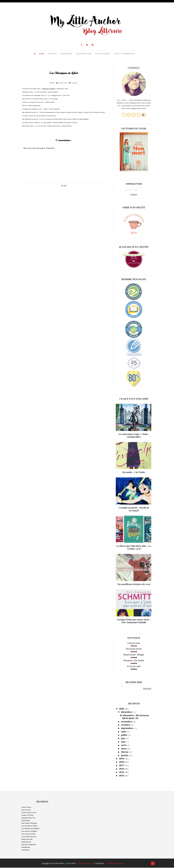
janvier (125, 756)
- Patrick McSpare (43, 123)
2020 (122, 709)
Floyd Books (26, 821)
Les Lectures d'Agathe (29, 831)
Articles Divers (102, 54)
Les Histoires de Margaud (30, 829)
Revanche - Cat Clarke (134, 473)
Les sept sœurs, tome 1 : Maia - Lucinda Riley (134, 436)
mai (123, 742)
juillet (124, 735)
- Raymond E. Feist (45, 89)
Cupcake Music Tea (28, 818)
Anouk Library (26, 808)
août (124, 732)
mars (124, 749)
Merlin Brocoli (26, 842)
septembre (127, 729)
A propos (52, 54)
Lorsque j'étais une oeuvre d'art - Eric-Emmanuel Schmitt (134, 621)
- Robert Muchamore (31, 106)
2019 (122, 759)
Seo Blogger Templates (115, 864)
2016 (122, 769)
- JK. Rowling (40, 99)
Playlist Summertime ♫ (124, 54)
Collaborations (83, 54)
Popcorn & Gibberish (29, 845)
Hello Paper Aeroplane (29, 824)
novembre (127, 722)
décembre (127, 712)
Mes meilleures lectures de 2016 (134, 584)
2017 (122, 766)
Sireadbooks (26, 848)
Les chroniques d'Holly (29, 826)
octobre (126, 725)
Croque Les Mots (27, 816)
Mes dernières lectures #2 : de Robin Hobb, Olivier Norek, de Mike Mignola (56, 119)
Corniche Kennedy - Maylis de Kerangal (134, 509)
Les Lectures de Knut (29, 837)
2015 (122, 772)
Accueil (64, 186)
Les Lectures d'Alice (28, 834)
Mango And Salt (27, 840)
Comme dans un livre (29, 813)
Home (41, 54)
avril (124, 745)
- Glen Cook (46, 96)
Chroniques (66, 54)
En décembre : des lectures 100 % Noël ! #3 (134, 717)
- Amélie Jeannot (38, 102)
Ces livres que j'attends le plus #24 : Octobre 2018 (134, 548)
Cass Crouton (26, 810)
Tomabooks (25, 850)
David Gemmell (40, 92)
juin (123, 739)
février (125, 752)
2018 (122, 762)
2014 (122, 776)
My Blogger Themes (85, 864)
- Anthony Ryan (39, 126)
